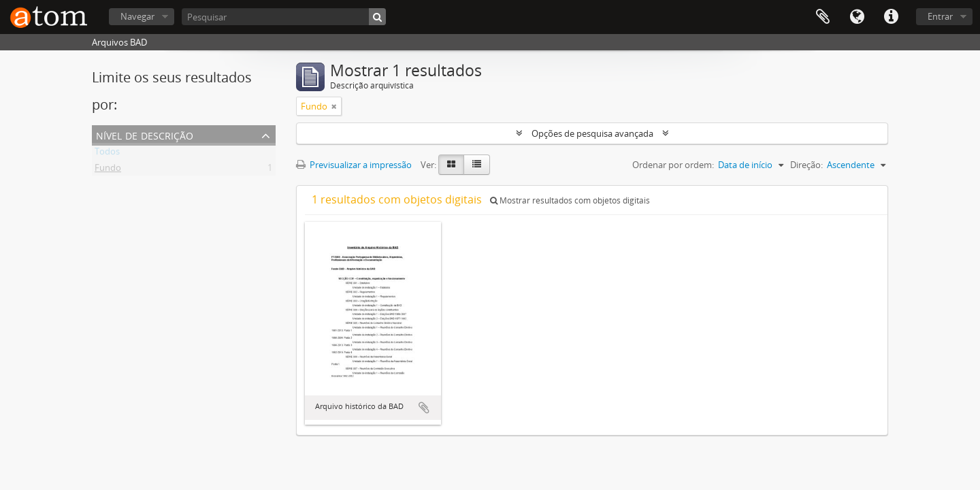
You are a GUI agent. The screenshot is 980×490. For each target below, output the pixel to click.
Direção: (806, 165)
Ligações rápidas (891, 17)
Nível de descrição (145, 134)
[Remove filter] (334, 106)
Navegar (137, 16)
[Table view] (477, 165)
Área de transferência (823, 17)
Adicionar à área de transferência (424, 408)
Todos (107, 154)
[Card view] (451, 165)
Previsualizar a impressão (354, 165)
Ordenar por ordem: (673, 165)
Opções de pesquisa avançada (592, 133)
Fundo (108, 170)
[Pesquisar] (284, 17)
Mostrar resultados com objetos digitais (570, 200)
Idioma (857, 17)
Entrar (940, 16)
